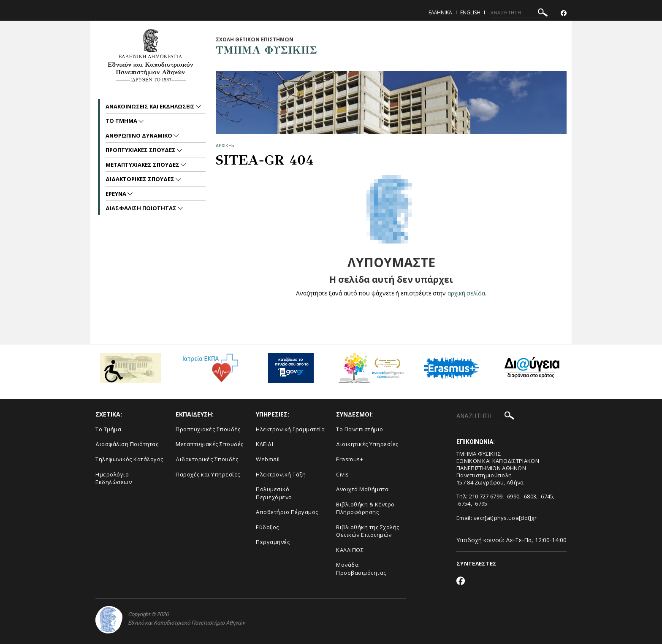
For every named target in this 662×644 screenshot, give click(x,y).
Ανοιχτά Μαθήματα (362, 489)
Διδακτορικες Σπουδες (141, 179)
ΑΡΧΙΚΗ (224, 145)
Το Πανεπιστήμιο (360, 429)
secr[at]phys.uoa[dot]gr (505, 518)
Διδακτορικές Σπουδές (207, 459)
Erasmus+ (350, 459)
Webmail (268, 459)
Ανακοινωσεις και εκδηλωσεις (151, 106)
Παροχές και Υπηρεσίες (208, 474)
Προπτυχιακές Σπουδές (208, 429)
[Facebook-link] (564, 13)
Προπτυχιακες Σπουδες (141, 150)
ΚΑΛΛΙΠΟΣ (350, 550)
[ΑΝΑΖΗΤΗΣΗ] (520, 13)
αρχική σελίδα (466, 293)
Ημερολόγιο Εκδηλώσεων (114, 478)
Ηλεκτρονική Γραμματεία (290, 429)
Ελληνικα (440, 12)
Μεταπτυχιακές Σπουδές (210, 444)
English (470, 12)
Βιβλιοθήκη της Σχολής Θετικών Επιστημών (368, 531)
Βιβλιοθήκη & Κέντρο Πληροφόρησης (365, 508)
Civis (343, 474)
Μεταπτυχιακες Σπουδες (143, 165)
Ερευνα (117, 194)
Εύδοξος (267, 527)
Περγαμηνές (273, 542)
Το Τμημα (122, 121)
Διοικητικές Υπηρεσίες (367, 444)
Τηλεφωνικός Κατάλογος (129, 459)
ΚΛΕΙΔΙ (265, 444)
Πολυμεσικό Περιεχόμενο (274, 493)
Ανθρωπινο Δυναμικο (140, 135)
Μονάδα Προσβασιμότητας (361, 569)
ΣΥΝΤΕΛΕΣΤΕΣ (476, 563)
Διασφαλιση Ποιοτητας (142, 208)
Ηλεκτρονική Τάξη (281, 474)
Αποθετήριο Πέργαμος (287, 512)
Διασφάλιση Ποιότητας (127, 444)
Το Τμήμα (108, 429)
